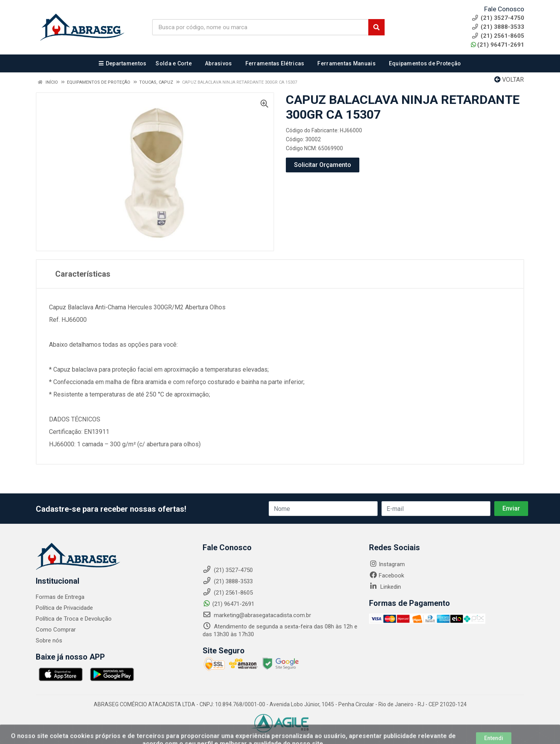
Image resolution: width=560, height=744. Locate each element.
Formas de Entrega (60, 597)
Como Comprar (56, 630)
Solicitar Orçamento (323, 165)
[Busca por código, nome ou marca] (260, 27)
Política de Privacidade (64, 608)
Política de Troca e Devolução (74, 619)
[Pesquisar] (376, 27)
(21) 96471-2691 (498, 45)
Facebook (387, 576)
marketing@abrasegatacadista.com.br (257, 615)
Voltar (509, 80)
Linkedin (385, 587)
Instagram (387, 564)
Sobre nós (49, 640)
